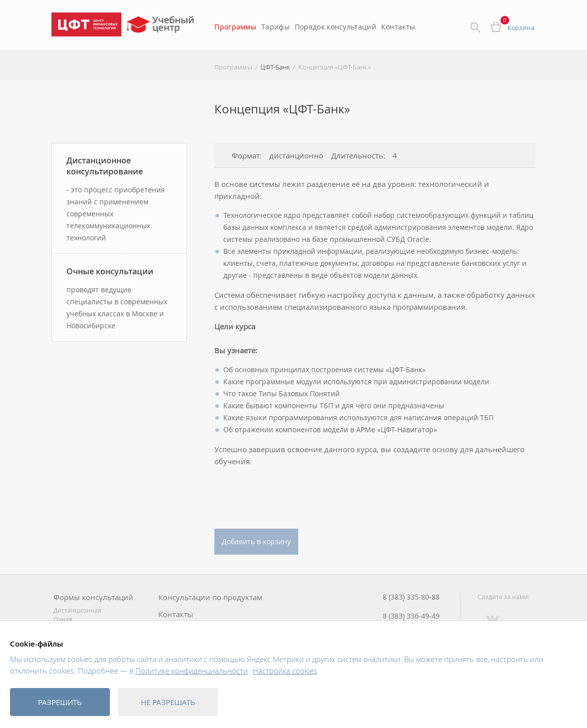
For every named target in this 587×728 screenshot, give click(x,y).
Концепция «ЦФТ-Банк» (334, 67)
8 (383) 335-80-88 (411, 597)
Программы (235, 27)
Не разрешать (168, 702)
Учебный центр (162, 28)
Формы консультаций (93, 597)
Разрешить (60, 702)
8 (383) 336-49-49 (411, 616)
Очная (63, 619)
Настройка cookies (285, 671)
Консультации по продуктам (210, 597)
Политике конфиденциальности (192, 671)
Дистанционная (77, 610)
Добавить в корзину (256, 541)
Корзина (521, 27)
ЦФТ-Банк (275, 67)
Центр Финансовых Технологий (86, 24)
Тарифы (276, 27)
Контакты (398, 27)
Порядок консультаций (335, 27)
